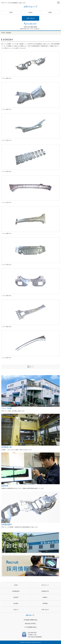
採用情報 (45, 603)
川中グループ (30, 7)
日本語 (11, 12)
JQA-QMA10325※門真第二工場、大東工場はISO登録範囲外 (31, 635)
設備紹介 (45, 597)
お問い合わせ (31, 18)
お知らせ (16, 610)
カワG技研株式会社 (30, 627)
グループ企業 (30, 392)
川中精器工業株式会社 (31, 620)
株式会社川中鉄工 (31, 624)
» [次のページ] (33, 367)
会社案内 (16, 603)
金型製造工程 (30, 431)
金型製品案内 (30, 508)
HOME (16, 585)
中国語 (50, 12)
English (30, 12)
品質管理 (30, 470)
